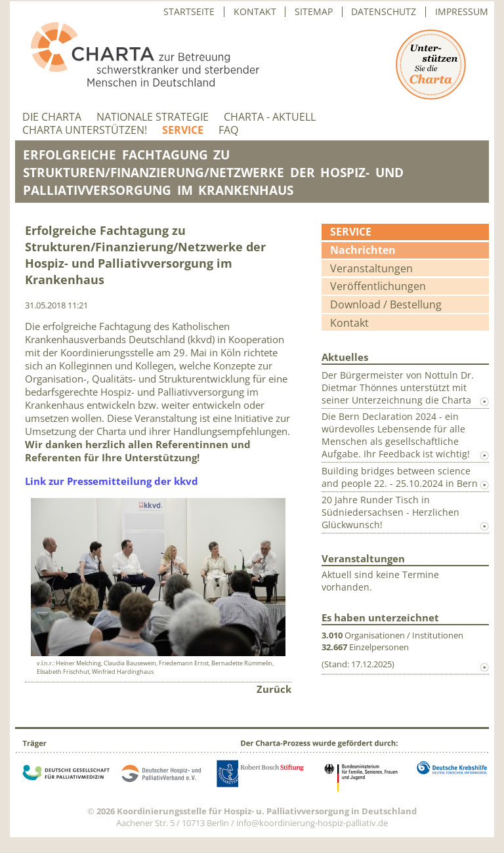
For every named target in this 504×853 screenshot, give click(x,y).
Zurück (274, 689)
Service (183, 130)
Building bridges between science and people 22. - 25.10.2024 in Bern (400, 477)
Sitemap (314, 12)
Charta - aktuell (270, 117)
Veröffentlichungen (378, 286)
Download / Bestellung (386, 304)
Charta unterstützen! (85, 130)
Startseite (189, 12)
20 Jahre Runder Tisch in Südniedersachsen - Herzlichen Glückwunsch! (390, 512)
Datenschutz (384, 12)
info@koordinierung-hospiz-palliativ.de (312, 823)
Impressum (462, 12)
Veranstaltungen (371, 268)
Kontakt (255, 12)
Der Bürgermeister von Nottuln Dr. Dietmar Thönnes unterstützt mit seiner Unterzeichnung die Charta (398, 387)
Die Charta (52, 117)
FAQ (228, 130)
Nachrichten (363, 250)
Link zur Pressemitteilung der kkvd (112, 481)
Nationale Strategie (153, 117)
